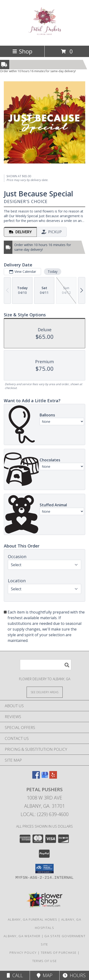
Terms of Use (45, 961)
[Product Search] (46, 665)
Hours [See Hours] (74, 975)
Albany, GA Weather (22, 936)
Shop (22, 51)
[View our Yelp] (53, 777)
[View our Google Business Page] (45, 777)
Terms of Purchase (59, 953)
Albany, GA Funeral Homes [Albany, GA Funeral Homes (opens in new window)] (33, 919)
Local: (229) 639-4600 (45, 814)
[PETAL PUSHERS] (44, 34)
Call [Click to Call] (15, 975)
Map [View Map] (45, 975)
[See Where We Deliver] (45, 692)
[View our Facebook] (36, 777)
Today (53, 271)
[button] (44, 869)
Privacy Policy (23, 953)
